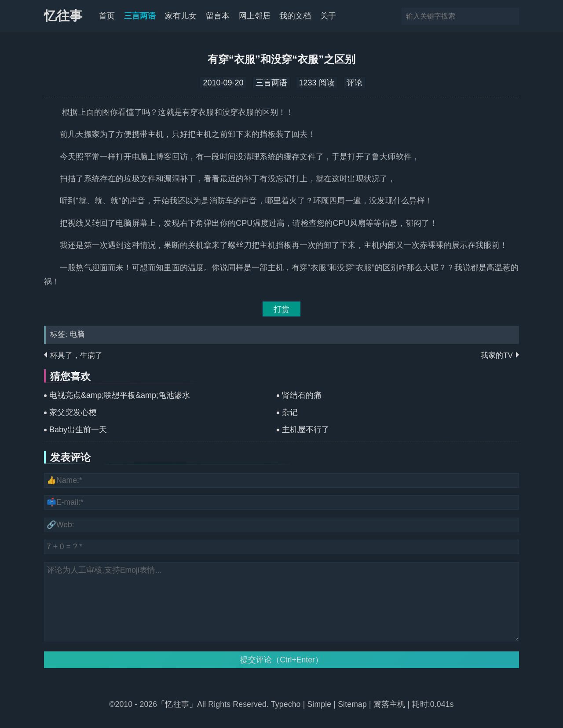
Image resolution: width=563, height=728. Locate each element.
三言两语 (140, 16)
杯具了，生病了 (76, 355)
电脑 (77, 334)
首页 (107, 16)
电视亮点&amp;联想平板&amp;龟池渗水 (120, 395)
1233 (308, 83)
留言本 (218, 16)
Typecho (287, 704)
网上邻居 (255, 16)
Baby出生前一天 (78, 430)
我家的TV (497, 355)
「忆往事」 (177, 704)
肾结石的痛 (302, 395)
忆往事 (63, 16)
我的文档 (295, 16)
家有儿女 (181, 16)
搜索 (512, 16)
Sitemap (352, 704)
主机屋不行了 (306, 430)
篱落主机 (389, 704)
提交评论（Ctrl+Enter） (281, 660)
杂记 (290, 412)
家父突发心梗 (73, 412)
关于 (328, 16)
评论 (355, 83)
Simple (319, 704)
